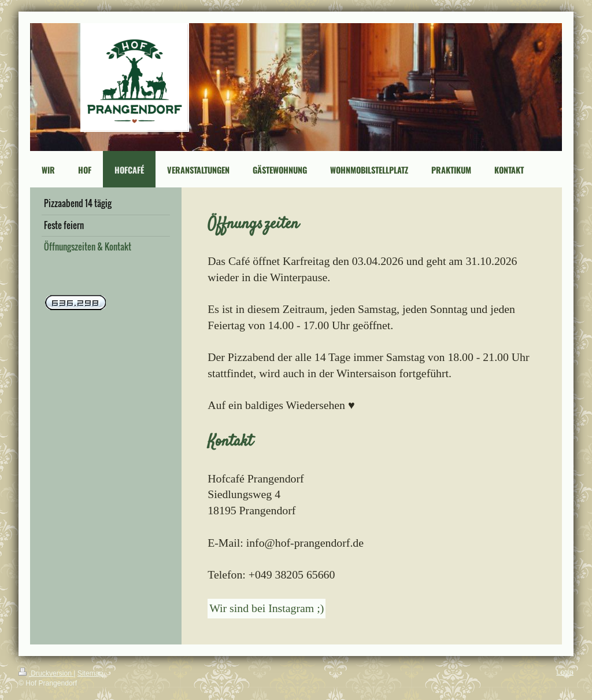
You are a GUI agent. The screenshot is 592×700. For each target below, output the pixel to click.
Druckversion (46, 673)
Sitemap (90, 673)
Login (565, 672)
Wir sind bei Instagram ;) (267, 608)
